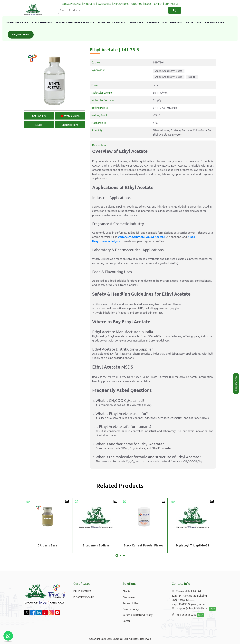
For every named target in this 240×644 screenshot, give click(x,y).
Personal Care (215, 22)
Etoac (192, 77)
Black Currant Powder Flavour (144, 545)
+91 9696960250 (183, 615)
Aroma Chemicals (17, 22)
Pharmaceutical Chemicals (164, 22)
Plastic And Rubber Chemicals (75, 22)
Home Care (136, 22)
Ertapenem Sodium (96, 545)
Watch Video (70, 116)
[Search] (175, 10)
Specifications (70, 125)
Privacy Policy (131, 609)
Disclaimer (129, 597)
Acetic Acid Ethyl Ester (169, 71)
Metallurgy (193, 22)
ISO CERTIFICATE (84, 597)
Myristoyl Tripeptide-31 (193, 545)
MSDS (39, 125)
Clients (127, 591)
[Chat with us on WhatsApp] (8, 636)
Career (126, 621)
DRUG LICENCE (82, 591)
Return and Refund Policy (138, 615)
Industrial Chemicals (112, 22)
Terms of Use (130, 603)
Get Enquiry (39, 116)
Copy (211, 609)
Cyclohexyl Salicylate (131, 237)
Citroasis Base (48, 545)
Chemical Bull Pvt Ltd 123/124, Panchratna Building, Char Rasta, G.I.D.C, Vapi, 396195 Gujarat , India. (190, 598)
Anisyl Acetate (156, 237)
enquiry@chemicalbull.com (189, 609)
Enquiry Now (21, 35)
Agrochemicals (42, 22)
